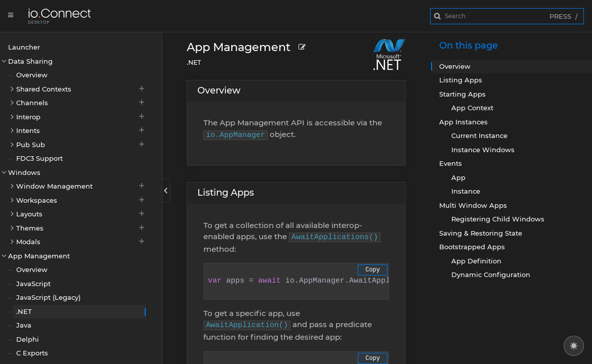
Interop (81, 117)
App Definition (476, 261)
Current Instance (479, 135)
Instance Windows (483, 150)
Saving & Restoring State (481, 233)
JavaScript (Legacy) (48, 297)
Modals (81, 241)
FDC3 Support (39, 158)
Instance (466, 191)
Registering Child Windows (498, 219)
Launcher (24, 47)
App (458, 177)
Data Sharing (30, 61)
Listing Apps (226, 193)
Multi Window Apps (473, 205)
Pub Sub (81, 144)
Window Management (81, 186)
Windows (24, 172)
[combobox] (507, 16)
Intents (81, 130)
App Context (472, 108)
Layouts (81, 214)
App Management (39, 256)
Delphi (28, 339)
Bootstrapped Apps (472, 247)
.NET (24, 311)
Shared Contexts (81, 89)
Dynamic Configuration (491, 275)
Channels (81, 102)
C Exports (32, 353)
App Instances (463, 122)
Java (24, 325)
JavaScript (33, 284)
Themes (81, 228)
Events (451, 163)
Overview (32, 75)
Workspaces (81, 200)
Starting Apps (462, 94)
